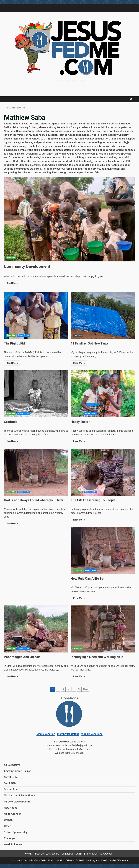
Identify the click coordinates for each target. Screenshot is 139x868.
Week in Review (13, 844)
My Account (107, 854)
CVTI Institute (12, 777)
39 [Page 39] (79, 689)
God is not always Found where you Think (36, 472)
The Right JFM (36, 316)
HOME (28, 854)
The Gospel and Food (70, 81)
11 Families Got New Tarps (103, 316)
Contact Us (67, 854)
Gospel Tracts (23, 335)
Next (85, 689)
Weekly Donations (92, 734)
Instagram (93, 854)
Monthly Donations (68, 734)
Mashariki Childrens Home (19, 796)
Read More (12, 283)
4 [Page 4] (69, 689)
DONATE (80, 854)
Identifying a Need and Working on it (103, 629)
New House (78, 335)
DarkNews (107, 861)
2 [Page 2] (58, 689)
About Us (39, 854)
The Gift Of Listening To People (103, 472)
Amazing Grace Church (18, 771)
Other (7, 826)
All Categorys (12, 765)
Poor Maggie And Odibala (36, 629)
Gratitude (36, 394)
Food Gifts (11, 258)
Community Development (69, 219)
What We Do (53, 854)
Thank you (10, 838)
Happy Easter (103, 394)
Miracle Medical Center (18, 802)
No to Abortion (13, 814)
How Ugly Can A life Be (103, 551)
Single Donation (46, 734)
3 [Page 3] (63, 689)
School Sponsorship (16, 832)
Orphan (8, 820)
